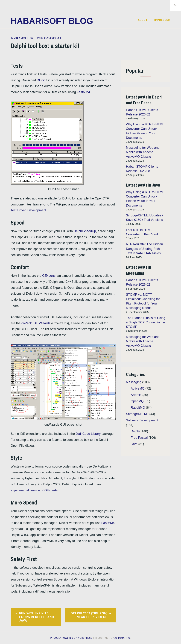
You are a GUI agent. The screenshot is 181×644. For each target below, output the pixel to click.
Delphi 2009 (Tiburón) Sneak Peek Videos (89, 615)
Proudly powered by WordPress (71, 638)
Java (134, 444)
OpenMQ (137, 401)
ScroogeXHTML (137, 414)
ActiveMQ (138, 388)
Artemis (136, 395)
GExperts (49, 276)
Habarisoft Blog (52, 21)
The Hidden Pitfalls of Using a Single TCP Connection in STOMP (146, 322)
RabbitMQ (138, 408)
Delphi (135, 431)
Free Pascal (139, 438)
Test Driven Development (28, 210)
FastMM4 (83, 92)
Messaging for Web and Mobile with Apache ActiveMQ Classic (143, 152)
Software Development (46, 38)
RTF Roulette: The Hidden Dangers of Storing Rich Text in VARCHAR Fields (144, 249)
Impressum (162, 20)
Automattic (122, 638)
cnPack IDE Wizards (36, 323)
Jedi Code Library (88, 434)
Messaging (134, 382)
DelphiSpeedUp (85, 231)
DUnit (41, 80)
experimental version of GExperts (34, 490)
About (143, 20)
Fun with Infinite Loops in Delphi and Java (37, 617)
